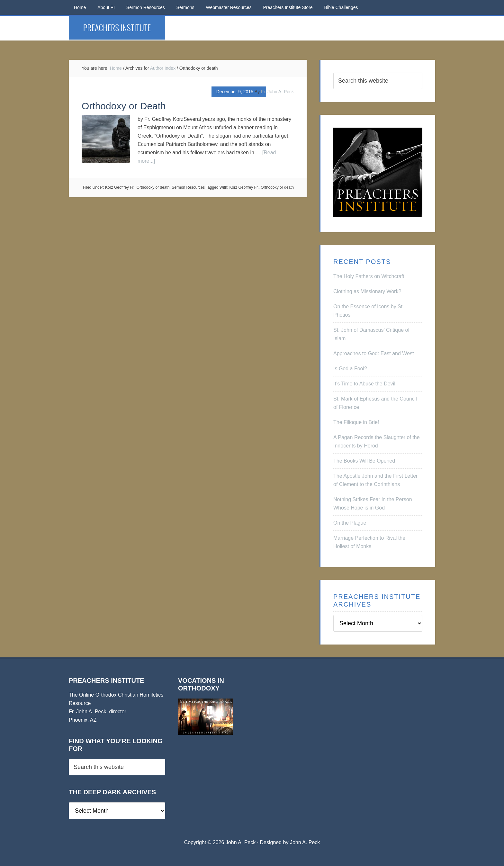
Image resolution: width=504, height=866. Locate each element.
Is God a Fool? (350, 369)
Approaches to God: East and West (374, 353)
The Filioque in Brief (356, 422)
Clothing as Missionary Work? (367, 291)
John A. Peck (305, 842)
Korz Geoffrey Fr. (120, 187)
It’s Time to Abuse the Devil (364, 384)
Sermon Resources (188, 187)
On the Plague (350, 523)
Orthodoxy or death (153, 187)
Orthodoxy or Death (124, 106)
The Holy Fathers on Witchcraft (369, 276)
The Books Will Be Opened (364, 461)
